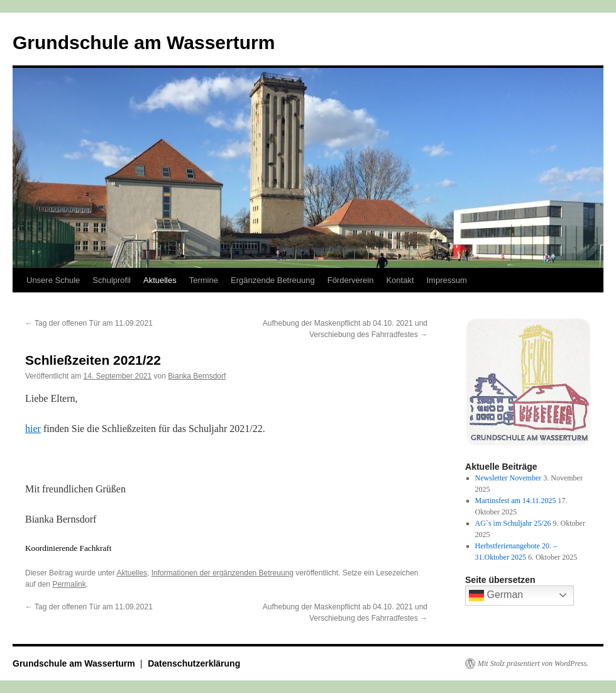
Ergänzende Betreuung (273, 280)
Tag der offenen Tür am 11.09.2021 (89, 323)
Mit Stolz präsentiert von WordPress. (533, 663)
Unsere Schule (53, 280)
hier (33, 429)
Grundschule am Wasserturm (144, 42)
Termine (204, 280)
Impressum (447, 280)
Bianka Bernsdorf (197, 376)
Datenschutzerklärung (194, 663)
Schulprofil (112, 280)
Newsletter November (509, 478)
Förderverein (351, 280)
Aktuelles (160, 280)
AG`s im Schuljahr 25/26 (513, 523)
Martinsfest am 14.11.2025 (516, 501)
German (496, 596)
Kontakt (400, 280)
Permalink (69, 584)
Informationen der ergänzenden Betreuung (223, 573)
